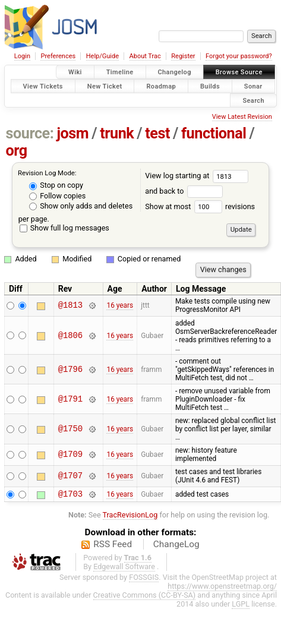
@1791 (70, 399)
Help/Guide (102, 56)
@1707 (70, 476)
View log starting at (197, 176)
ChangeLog (176, 546)
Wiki (75, 72)
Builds (210, 86)
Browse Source (239, 72)
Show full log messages (64, 228)
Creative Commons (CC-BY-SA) (145, 597)
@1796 (70, 369)
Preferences (58, 56)
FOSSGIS (144, 579)
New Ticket (105, 86)
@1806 (70, 335)
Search (253, 100)
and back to (184, 191)
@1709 (70, 455)
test (157, 133)
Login (22, 56)
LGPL (241, 606)
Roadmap (161, 86)
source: (30, 133)
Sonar (253, 86)
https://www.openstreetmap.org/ (222, 588)
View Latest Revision (242, 117)
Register (183, 56)
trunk (117, 133)
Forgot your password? (239, 56)
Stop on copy (56, 185)
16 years (120, 305)
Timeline (120, 72)
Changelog (175, 72)
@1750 (70, 429)
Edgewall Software (124, 568)
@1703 (70, 495)
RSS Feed (113, 546)
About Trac (145, 56)
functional (214, 133)
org (17, 151)
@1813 (70, 306)
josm (72, 133)
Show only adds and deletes (81, 206)
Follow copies (57, 196)
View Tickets (43, 86)
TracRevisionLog (130, 517)
